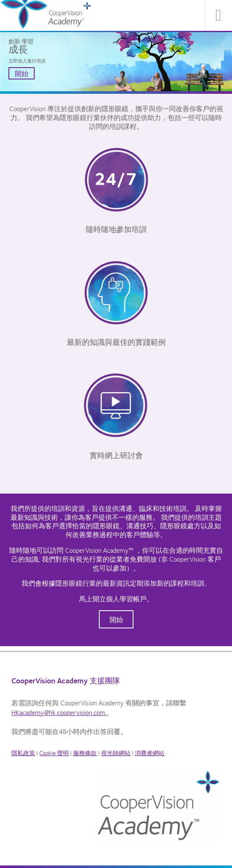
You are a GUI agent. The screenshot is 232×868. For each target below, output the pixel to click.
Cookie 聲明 (54, 753)
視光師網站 (116, 753)
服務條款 (85, 753)
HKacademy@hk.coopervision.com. (59, 712)
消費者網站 (150, 753)
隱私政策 (23, 753)
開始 (22, 73)
